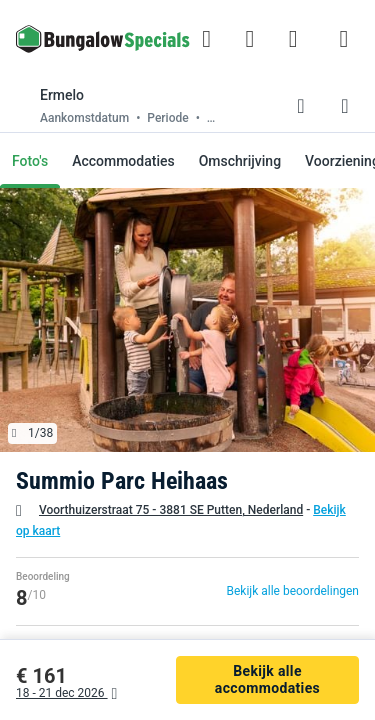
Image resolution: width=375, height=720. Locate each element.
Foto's (30, 161)
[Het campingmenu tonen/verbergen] (344, 39)
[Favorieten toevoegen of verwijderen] (301, 106)
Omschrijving (240, 161)
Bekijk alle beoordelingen (292, 591)
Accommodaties (123, 161)
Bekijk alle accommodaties (267, 679)
